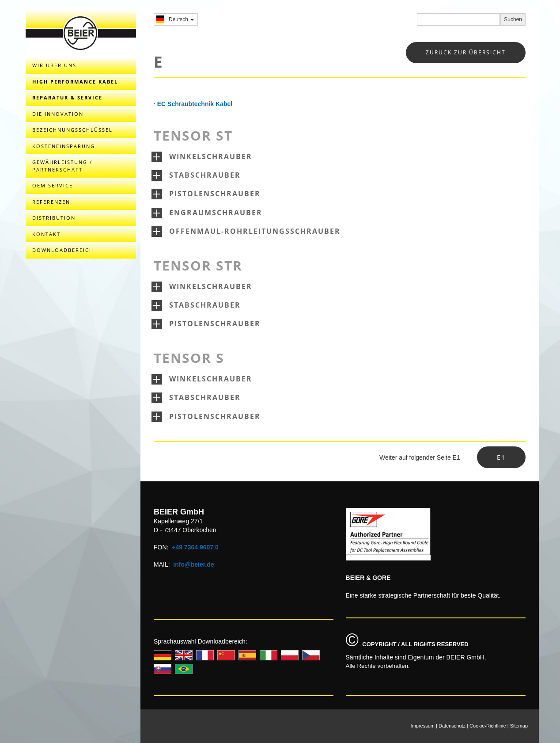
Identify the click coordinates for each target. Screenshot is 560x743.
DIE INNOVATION (58, 114)
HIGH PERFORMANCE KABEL (75, 82)
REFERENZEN (51, 202)
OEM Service (53, 185)
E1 (501, 457)
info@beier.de (193, 564)
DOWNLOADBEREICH (63, 250)
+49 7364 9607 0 (195, 547)
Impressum (423, 726)
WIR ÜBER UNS (54, 65)
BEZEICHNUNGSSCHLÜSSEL (72, 130)
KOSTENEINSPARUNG (64, 146)
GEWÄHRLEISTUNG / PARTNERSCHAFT (62, 166)
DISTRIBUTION (54, 218)
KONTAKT (46, 234)
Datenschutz (452, 726)
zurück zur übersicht (466, 52)
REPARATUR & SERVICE (67, 97)
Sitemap (519, 726)
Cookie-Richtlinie (488, 726)
